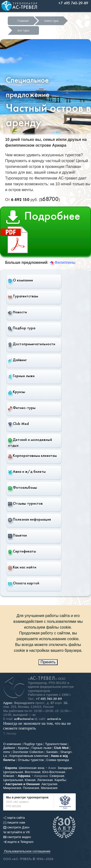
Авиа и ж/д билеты (27, 472)
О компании (20, 280)
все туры (23, 30)
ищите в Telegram (18, 842)
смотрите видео (17, 837)
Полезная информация (29, 519)
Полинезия (31, 788)
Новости (17, 312)
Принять (48, 662)
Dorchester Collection (28, 752)
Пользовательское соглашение (27, 851)
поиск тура (51, 21)
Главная (23, 21)
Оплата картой (24, 583)
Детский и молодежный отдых (30, 442)
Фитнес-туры (22, 408)
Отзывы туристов (25, 503)
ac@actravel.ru (24, 719)
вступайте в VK (17, 832)
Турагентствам (23, 296)
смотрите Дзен (16, 827)
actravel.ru (54, 719)
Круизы (17, 392)
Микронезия (12, 788)
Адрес (8, 703)
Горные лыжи (21, 376)
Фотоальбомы (23, 488)
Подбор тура (22, 328)
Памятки (17, 535)
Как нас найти (22, 567)
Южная (8, 776)
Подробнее (40, 232)
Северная (57, 776)
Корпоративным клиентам (32, 456)
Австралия (49, 784)
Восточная (33, 772)
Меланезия (49, 788)
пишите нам (14, 822)
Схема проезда (58, 760)
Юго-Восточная (54, 772)
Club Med (18, 424)
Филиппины (62, 262)
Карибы (60, 780)
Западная (65, 768)
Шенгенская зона (32, 768)
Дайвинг (17, 360)
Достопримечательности (32, 344)
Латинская (45, 780)
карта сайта (14, 818)
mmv (7, 752)
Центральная (13, 772)
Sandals (52, 752)
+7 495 (49, 699)
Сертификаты (22, 551)
